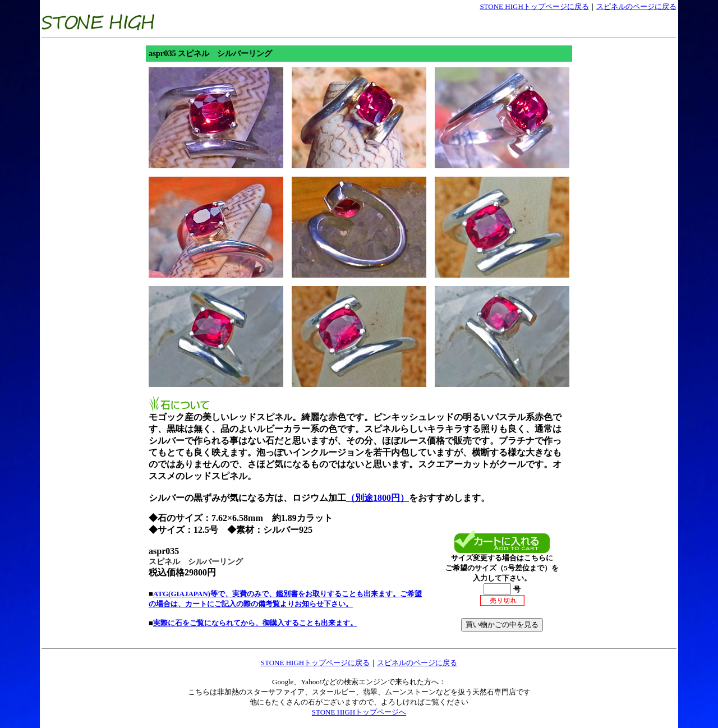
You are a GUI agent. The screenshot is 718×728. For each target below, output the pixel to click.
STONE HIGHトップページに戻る (534, 6)
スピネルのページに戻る (636, 6)
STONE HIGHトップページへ (359, 712)
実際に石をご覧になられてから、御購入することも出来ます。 (255, 623)
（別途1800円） (378, 498)
